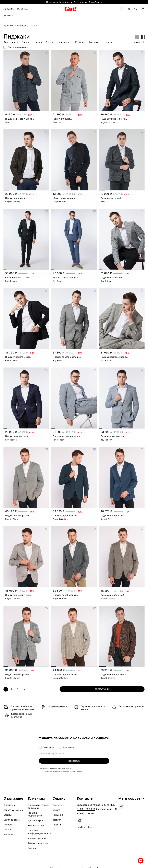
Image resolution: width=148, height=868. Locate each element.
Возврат (57, 820)
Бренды (32, 848)
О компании (10, 805)
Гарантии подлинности (35, 814)
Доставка (57, 805)
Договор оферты (37, 821)
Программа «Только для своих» (38, 807)
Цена (109, 42)
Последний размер (18, 47)
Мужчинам (23, 9)
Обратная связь (12, 820)
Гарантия (57, 825)
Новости (8, 825)
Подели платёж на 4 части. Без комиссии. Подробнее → (74, 2)
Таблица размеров (38, 843)
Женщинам (9, 9)
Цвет (39, 42)
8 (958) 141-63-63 (86, 814)
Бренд (27, 42)
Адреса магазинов (13, 810)
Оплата (56, 810)
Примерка (58, 815)
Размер (81, 42)
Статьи (7, 830)
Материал (65, 42)
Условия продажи (37, 838)
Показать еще (119, 689)
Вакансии (8, 835)
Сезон (51, 42)
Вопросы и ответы (38, 826)
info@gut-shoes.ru (87, 827)
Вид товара (11, 42)
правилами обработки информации (68, 771)
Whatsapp (139, 859)
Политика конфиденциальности (39, 832)
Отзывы (8, 815)
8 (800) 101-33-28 (86, 809)
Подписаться (74, 761)
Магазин (95, 42)
